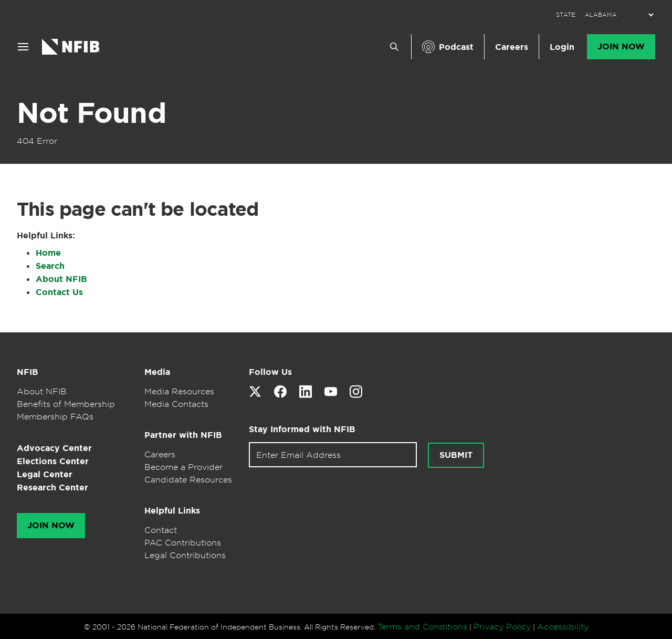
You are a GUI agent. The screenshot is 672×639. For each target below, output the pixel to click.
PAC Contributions (183, 542)
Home (48, 253)
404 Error (37, 141)
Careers (512, 47)
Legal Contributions (185, 555)
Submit (456, 455)
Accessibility (563, 626)
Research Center (52, 488)
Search (50, 266)
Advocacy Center (54, 448)
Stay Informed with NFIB (302, 429)
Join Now (621, 47)
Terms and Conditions (422, 626)
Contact (161, 530)
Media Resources (179, 391)
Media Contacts (176, 404)
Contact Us (59, 292)
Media (157, 372)
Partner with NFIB (183, 435)
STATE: (566, 15)
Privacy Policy (502, 626)
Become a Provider (183, 467)
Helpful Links (172, 511)
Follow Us (270, 372)
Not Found (91, 113)
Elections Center (53, 461)
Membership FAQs (55, 416)
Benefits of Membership (66, 404)
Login (562, 47)
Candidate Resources (188, 479)
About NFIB (61, 279)
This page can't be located (138, 209)
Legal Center (45, 474)
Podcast (456, 47)
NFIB (28, 372)
